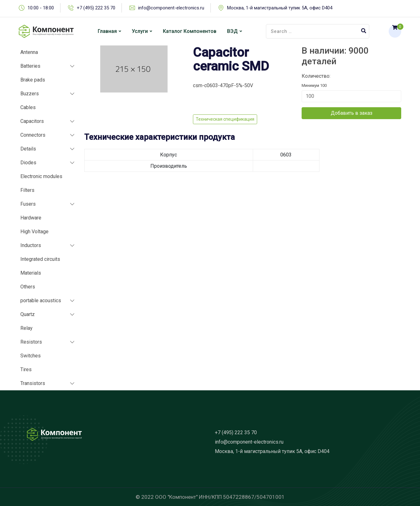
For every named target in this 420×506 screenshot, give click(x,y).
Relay (26, 328)
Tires (26, 369)
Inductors (31, 245)
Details (28, 149)
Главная (107, 31)
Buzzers (30, 94)
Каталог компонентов (190, 31)
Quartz (28, 314)
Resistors (31, 342)
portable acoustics (41, 300)
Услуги (140, 31)
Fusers (28, 204)
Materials (31, 273)
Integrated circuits (40, 259)
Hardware (31, 218)
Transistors (33, 383)
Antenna (29, 52)
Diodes (28, 163)
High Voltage (34, 232)
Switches (31, 356)
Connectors (33, 135)
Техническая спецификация (225, 119)
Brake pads (33, 80)
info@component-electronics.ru (171, 8)
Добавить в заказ (352, 113)
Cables (28, 107)
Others (28, 287)
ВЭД (232, 31)
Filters (27, 190)
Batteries (30, 66)
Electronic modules (41, 176)
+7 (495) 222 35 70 (96, 8)
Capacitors (32, 121)
